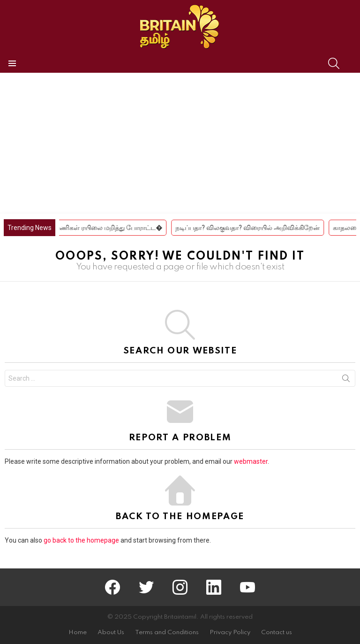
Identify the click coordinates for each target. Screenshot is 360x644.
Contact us (277, 632)
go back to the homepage (81, 540)
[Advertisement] (180, 143)
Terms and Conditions (167, 632)
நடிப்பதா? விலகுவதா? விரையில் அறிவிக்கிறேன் (258, 228)
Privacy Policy (230, 632)
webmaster (251, 461)
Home (78, 632)
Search (346, 380)
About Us (111, 632)
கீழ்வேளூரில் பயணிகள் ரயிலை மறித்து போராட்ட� (96, 228)
